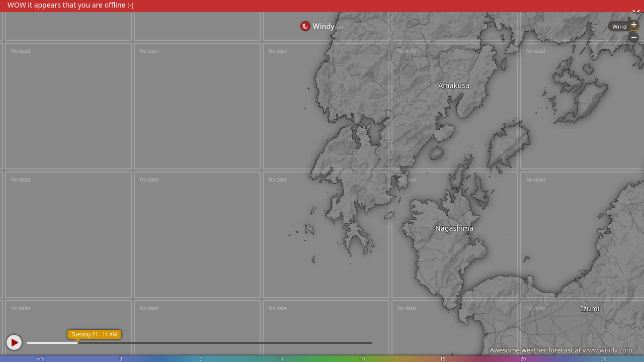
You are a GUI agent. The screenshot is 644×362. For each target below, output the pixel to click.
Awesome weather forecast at (561, 350)
